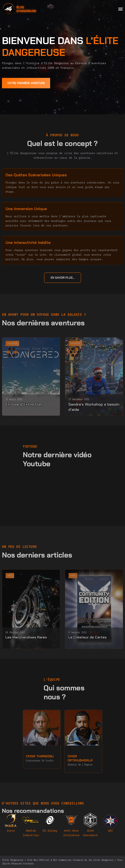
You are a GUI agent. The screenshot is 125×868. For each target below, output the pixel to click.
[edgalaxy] (50, 824)
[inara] (11, 824)
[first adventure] (26, 83)
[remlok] (31, 826)
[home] (28, 9)
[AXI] (71, 826)
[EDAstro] (111, 824)
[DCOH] (90, 826)
